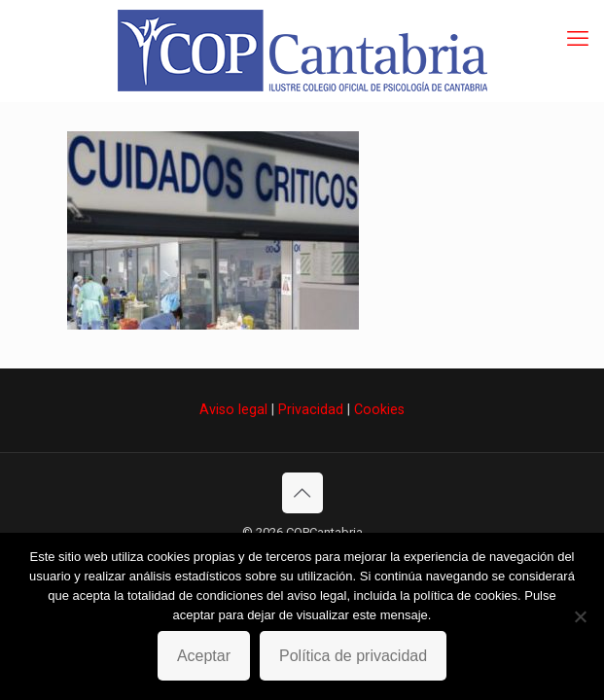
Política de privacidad (353, 656)
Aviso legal (233, 409)
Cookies (379, 409)
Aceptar (204, 656)
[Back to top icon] (302, 493)
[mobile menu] (578, 39)
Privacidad (311, 409)
